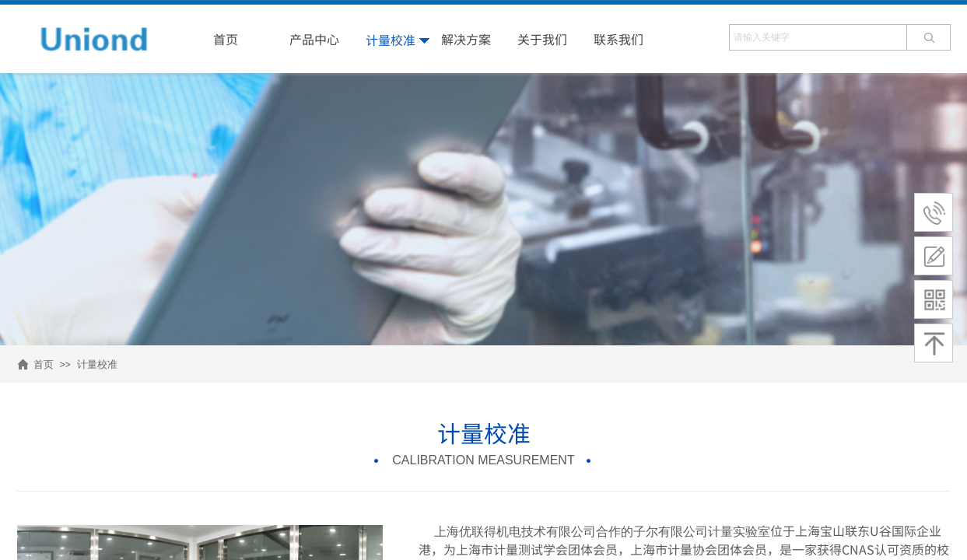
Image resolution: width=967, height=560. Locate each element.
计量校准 (97, 364)
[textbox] (818, 37)
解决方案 (466, 39)
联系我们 (618, 39)
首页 (44, 364)
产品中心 (314, 39)
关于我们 (542, 39)
